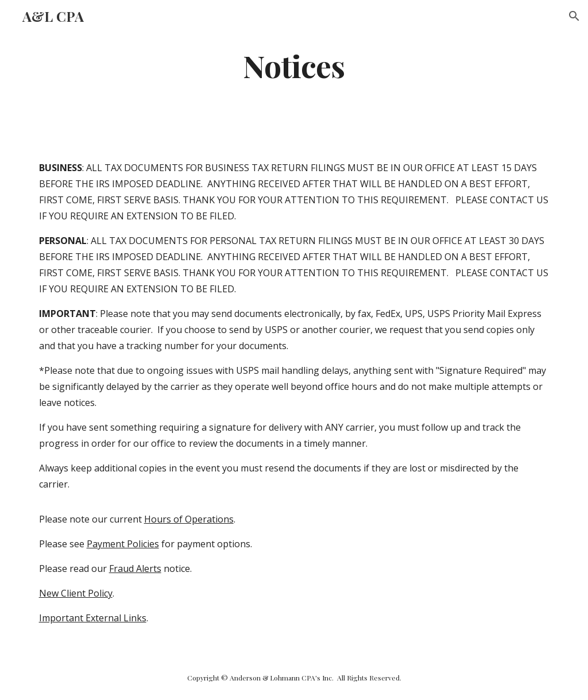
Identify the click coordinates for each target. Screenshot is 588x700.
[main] (294, 65)
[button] (574, 16)
